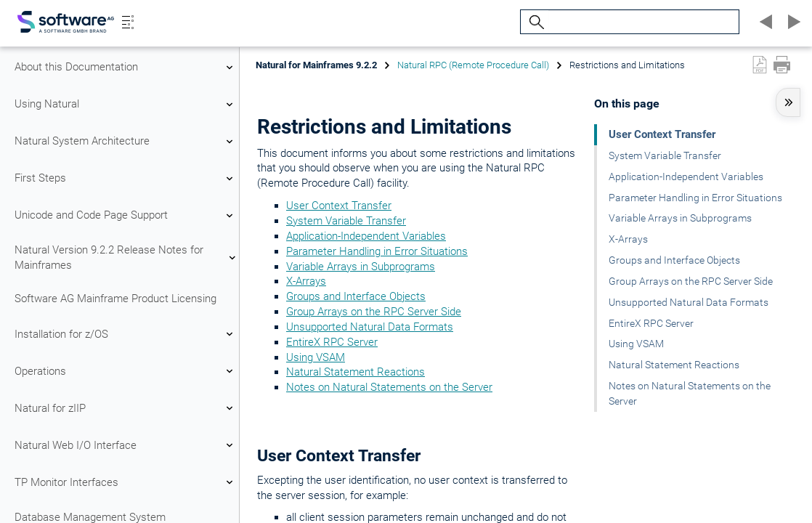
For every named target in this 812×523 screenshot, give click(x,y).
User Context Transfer (339, 206)
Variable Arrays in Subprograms (361, 267)
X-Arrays (306, 281)
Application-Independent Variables (366, 236)
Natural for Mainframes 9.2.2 (316, 65)
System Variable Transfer (346, 221)
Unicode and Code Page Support (126, 216)
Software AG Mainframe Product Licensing (115, 299)
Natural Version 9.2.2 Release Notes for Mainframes (126, 258)
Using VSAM (316, 357)
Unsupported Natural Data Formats (370, 327)
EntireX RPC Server (332, 342)
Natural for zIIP (126, 408)
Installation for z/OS (126, 334)
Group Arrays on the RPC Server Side (374, 312)
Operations (126, 371)
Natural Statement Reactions (356, 372)
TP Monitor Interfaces (126, 482)
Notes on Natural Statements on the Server (389, 387)
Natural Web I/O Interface (126, 445)
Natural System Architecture (126, 142)
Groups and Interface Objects (356, 296)
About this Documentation (126, 68)
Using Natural (126, 105)
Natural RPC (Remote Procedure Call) (473, 65)
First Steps (126, 179)
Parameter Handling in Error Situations (377, 251)
